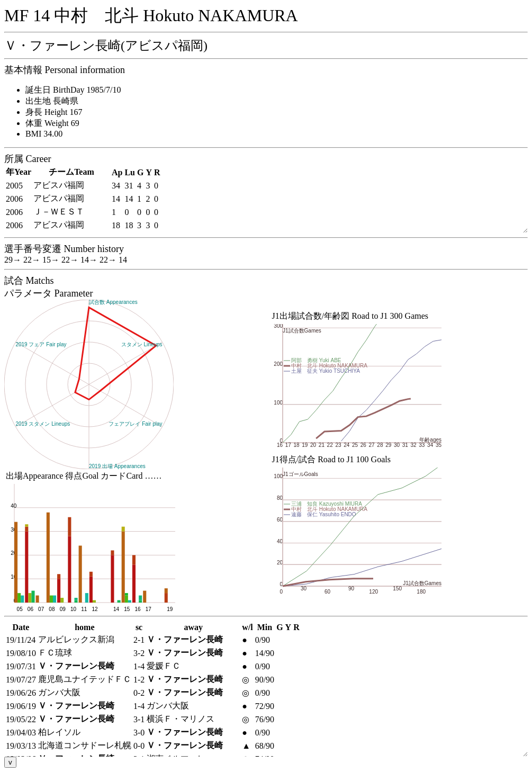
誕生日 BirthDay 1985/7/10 (73, 90)
